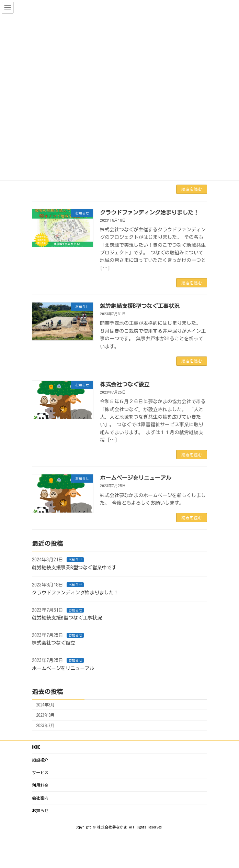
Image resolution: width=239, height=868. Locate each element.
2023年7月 (45, 726)
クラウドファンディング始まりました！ (149, 212)
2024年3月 (45, 705)
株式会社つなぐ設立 (125, 384)
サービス (40, 772)
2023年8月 (45, 715)
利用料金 (40, 785)
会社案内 (40, 798)
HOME (36, 747)
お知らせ (75, 560)
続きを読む (192, 189)
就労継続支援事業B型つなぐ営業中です (74, 568)
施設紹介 (40, 760)
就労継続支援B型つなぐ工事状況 (140, 306)
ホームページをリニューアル (136, 478)
